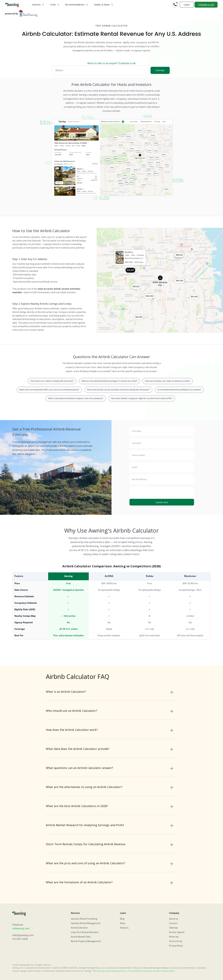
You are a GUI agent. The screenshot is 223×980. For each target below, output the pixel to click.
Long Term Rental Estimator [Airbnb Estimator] (85, 933)
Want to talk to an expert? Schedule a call (111, 63)
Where (59, 70)
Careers (173, 924)
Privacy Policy (176, 946)
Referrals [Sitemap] (174, 937)
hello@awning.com (23, 935)
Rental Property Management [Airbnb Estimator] (86, 941)
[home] (12, 5)
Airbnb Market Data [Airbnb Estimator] (81, 937)
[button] (38, 5)
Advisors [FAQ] (124, 928)
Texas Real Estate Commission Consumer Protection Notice (152, 971)
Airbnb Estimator (79, 928)
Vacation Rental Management (86, 924)
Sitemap (173, 928)
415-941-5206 (20, 939)
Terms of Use (176, 941)
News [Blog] (123, 924)
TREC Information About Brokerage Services (110, 971)
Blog (122, 919)
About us (174, 919)
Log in (187, 5)
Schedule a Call (206, 5)
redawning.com (21, 928)
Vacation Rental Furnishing (84, 919)
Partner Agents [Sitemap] (177, 933)
